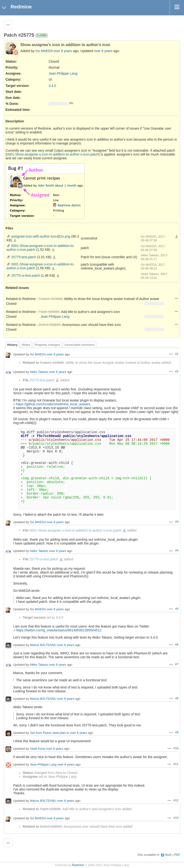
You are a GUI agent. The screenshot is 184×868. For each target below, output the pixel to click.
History (12, 345)
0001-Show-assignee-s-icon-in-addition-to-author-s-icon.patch (53, 154)
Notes (26, 345)
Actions (177, 298)
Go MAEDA (44, 51)
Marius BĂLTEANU (43, 645)
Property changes (47, 345)
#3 (177, 522)
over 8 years (63, 51)
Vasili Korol (38, 749)
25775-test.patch (24, 257)
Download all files (177, 237)
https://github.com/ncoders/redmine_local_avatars (53, 404)
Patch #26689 (49, 312)
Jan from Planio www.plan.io (49, 733)
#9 (177, 732)
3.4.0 (52, 86)
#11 (176, 764)
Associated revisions (80, 345)
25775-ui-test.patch (26, 275)
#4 (177, 551)
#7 (177, 664)
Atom (168, 855)
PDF (177, 855)
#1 (177, 354)
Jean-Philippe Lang (63, 73)
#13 (176, 818)
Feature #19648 (50, 299)
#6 (177, 645)
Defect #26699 (49, 325)
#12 (176, 800)
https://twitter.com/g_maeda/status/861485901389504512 (59, 630)
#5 (177, 609)
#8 (177, 698)
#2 (177, 371)
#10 (176, 748)
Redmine (78, 865)
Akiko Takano (39, 372)
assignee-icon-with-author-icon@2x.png (41, 236)
